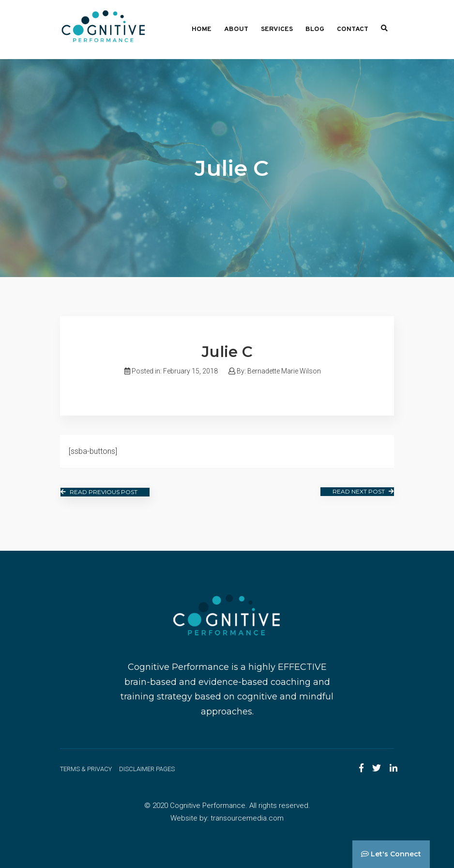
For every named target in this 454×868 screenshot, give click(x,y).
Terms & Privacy (86, 769)
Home (202, 29)
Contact (353, 29)
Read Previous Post (99, 492)
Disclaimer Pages (147, 769)
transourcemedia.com (247, 818)
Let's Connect (391, 854)
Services (277, 29)
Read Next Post (363, 491)
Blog (315, 29)
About (236, 29)
